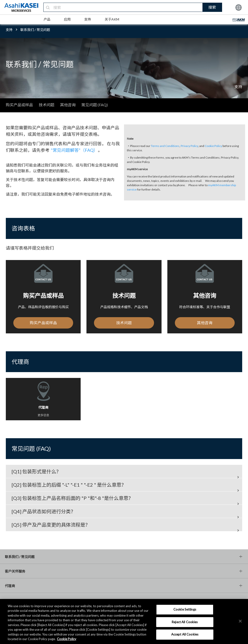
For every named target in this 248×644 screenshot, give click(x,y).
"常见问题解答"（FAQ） (74, 150)
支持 (88, 19)
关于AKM (112, 19)
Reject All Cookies (185, 622)
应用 (67, 19)
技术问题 (46, 105)
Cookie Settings (185, 609)
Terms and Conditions (165, 146)
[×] (240, 621)
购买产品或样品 (19, 105)
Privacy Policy (189, 146)
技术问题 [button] (124, 323)
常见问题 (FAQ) (95, 105)
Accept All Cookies (185, 634)
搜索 (212, 7)
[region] (124, 621)
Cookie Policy (213, 146)
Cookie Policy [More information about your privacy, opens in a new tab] (67, 639)
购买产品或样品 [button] (43, 323)
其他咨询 (68, 105)
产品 (47, 19)
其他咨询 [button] (205, 323)
